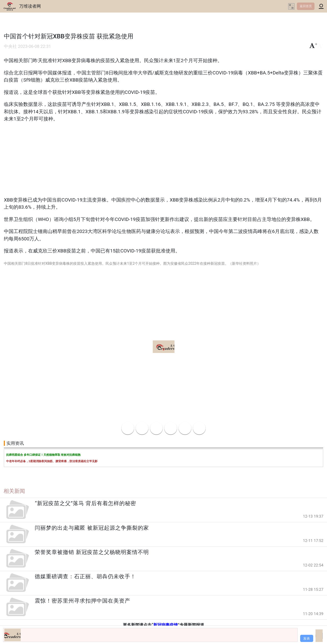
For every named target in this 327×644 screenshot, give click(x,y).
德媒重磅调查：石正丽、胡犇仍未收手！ (85, 576)
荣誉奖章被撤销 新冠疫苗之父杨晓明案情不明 (92, 552)
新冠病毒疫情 (166, 625)
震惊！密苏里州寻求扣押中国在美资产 (83, 601)
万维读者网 (30, 6)
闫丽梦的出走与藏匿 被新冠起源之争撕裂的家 (92, 528)
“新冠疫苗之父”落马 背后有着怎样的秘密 (85, 503)
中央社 (10, 46)
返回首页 (306, 6)
